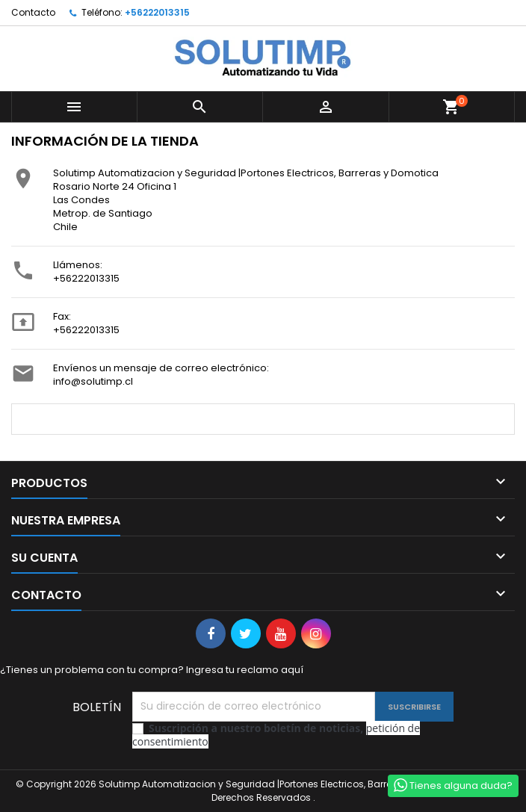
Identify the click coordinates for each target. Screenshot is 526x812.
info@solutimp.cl (93, 381)
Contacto (33, 12)
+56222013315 (157, 12)
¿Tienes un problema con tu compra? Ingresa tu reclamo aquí (152, 670)
